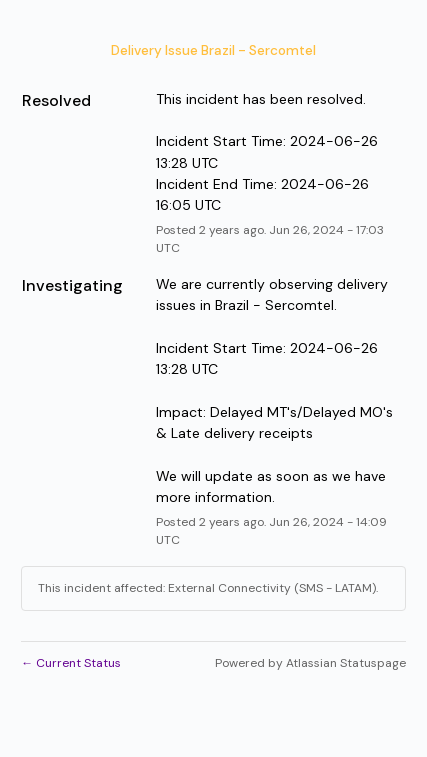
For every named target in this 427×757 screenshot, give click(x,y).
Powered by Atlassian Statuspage (310, 663)
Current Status (71, 663)
